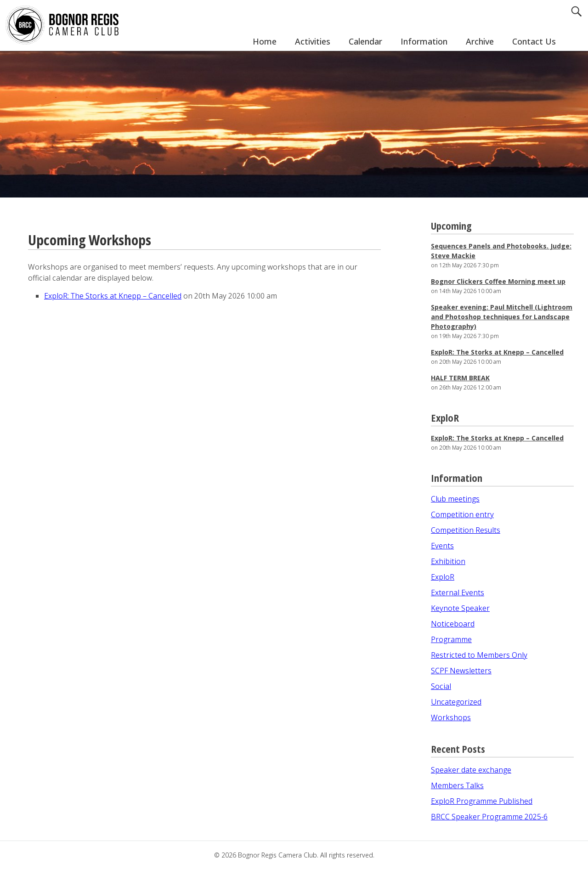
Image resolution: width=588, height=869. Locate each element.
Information (424, 41)
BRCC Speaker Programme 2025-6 (489, 817)
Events (442, 546)
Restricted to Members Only (479, 655)
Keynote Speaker (460, 608)
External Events (458, 592)
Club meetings (455, 499)
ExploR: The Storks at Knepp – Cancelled (113, 296)
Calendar (365, 41)
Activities (313, 41)
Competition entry (462, 514)
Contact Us (534, 41)
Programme (451, 639)
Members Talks (457, 785)
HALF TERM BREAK (460, 378)
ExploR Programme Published (482, 801)
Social (441, 686)
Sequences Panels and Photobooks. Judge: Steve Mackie (501, 251)
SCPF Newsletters (461, 671)
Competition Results (466, 530)
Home (265, 41)
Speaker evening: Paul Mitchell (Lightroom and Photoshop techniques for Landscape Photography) (502, 317)
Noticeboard (453, 624)
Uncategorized (456, 702)
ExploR (443, 577)
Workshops (451, 717)
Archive (480, 41)
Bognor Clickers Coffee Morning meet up (498, 281)
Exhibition (448, 561)
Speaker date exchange (471, 770)
